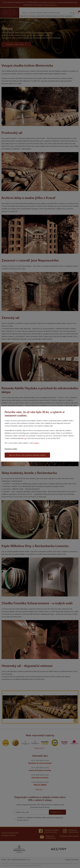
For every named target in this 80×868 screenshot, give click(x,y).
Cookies (36, 443)
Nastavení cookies (11, 449)
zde (25, 438)
